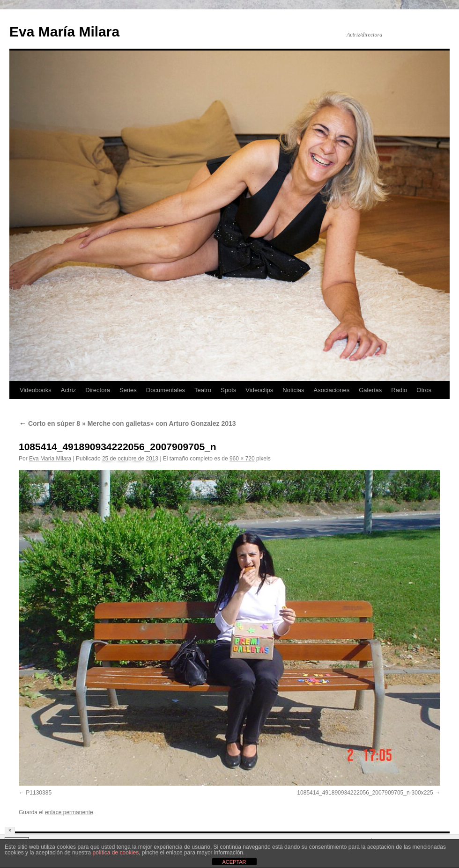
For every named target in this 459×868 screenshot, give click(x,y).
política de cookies (115, 853)
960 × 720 (242, 459)
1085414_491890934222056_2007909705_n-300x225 (365, 793)
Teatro (203, 390)
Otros (424, 390)
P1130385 (39, 793)
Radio (399, 390)
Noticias (293, 390)
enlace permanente (69, 812)
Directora (98, 390)
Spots (228, 390)
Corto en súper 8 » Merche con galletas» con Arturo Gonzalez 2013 (127, 423)
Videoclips (259, 390)
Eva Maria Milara (50, 459)
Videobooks (36, 390)
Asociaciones (332, 390)
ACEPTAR (234, 862)
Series (128, 390)
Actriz (69, 390)
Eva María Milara (64, 32)
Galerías (370, 390)
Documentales (166, 390)
